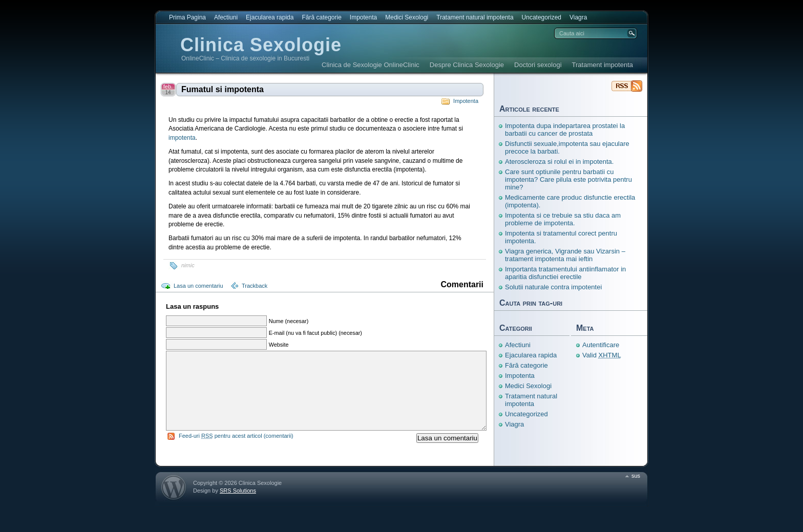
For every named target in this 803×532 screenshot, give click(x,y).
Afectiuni (226, 17)
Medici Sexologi (407, 17)
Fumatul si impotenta (223, 89)
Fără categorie (321, 17)
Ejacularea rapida (270, 17)
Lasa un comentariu (198, 286)
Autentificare (601, 345)
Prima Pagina (187, 17)
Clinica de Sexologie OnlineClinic (371, 65)
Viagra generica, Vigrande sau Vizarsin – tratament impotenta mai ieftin (565, 255)
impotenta (182, 138)
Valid (602, 355)
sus (636, 491)
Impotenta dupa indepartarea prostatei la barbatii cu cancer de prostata (565, 130)
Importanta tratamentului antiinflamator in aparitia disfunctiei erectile (565, 273)
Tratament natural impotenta (475, 17)
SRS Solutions (238, 506)
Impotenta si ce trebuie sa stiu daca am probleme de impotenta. (563, 219)
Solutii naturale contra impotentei (553, 287)
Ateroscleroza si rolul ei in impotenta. (559, 162)
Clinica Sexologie (261, 45)
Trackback (255, 286)
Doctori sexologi (538, 65)
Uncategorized (542, 17)
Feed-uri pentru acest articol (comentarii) (236, 451)
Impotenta (363, 17)
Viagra (578, 17)
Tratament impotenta (603, 65)
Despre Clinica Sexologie (467, 65)
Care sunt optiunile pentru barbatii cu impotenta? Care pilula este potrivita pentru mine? (568, 179)
